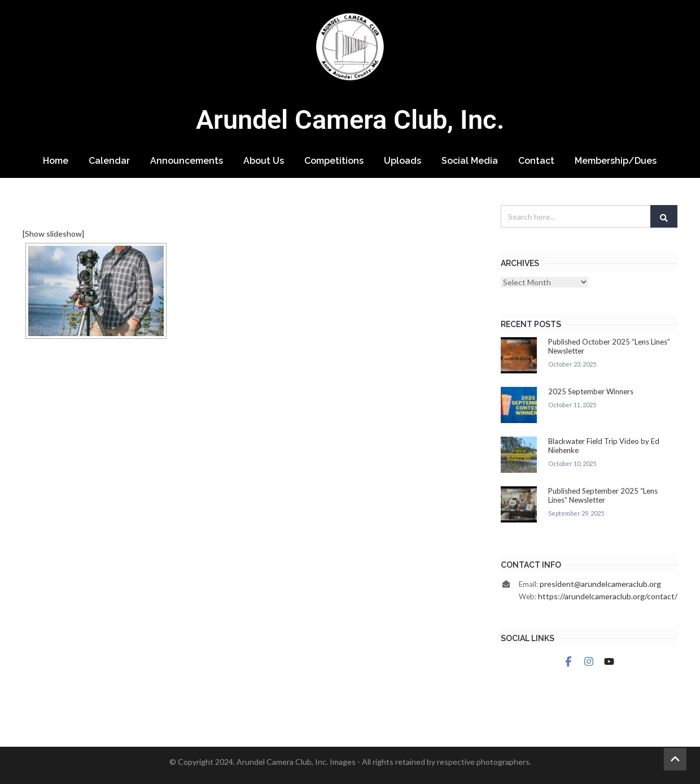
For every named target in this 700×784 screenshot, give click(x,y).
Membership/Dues (616, 161)
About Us (264, 161)
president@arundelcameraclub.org (600, 584)
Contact (536, 161)
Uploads (403, 161)
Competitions (334, 161)
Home (56, 161)
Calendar (109, 161)
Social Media (470, 161)
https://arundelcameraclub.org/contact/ (608, 596)
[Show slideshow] (53, 234)
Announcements (187, 161)
